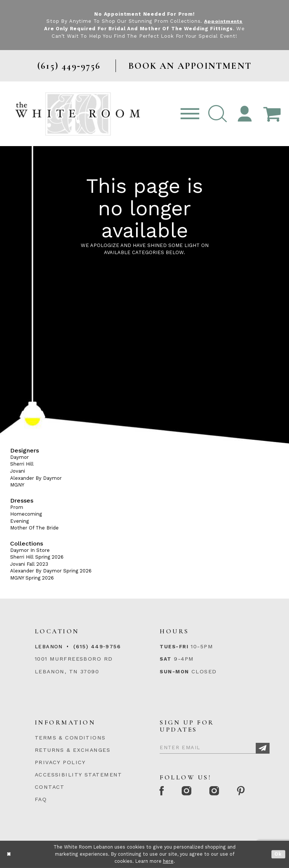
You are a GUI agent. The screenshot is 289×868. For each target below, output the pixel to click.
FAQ (41, 799)
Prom (17, 507)
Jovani (18, 471)
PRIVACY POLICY (60, 762)
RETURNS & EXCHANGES (73, 750)
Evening (19, 521)
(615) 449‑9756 (97, 646)
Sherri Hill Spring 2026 (37, 557)
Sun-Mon (174, 671)
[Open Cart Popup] (272, 114)
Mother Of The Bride (34, 528)
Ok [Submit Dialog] (278, 854)
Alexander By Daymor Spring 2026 (51, 571)
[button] (218, 114)
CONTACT (50, 787)
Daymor (19, 457)
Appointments (223, 21)
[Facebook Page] (163, 792)
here (168, 861)
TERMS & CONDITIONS (70, 738)
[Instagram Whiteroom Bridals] (217, 792)
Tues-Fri (174, 647)
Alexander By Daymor (36, 478)
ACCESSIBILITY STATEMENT (79, 775)
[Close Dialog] (9, 854)
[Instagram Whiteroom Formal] (189, 792)
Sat (165, 659)
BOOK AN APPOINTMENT (190, 65)
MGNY (17, 485)
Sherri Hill (22, 464)
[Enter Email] (215, 746)
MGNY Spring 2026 (32, 578)
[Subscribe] (263, 748)
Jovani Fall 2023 (29, 564)
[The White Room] (78, 114)
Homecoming (26, 514)
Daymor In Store (30, 550)
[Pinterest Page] (245, 792)
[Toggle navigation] (190, 114)
